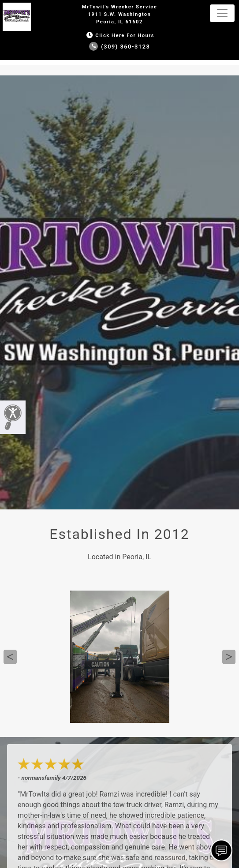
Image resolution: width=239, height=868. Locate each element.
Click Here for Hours (119, 36)
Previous (10, 657)
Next (229, 657)
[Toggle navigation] (222, 13)
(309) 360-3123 (120, 47)
